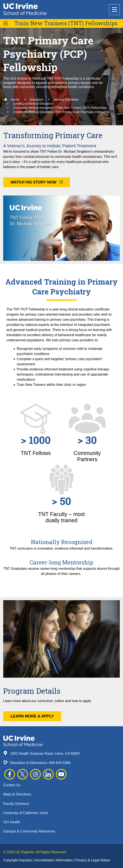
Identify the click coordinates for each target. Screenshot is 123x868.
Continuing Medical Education (33, 104)
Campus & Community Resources (29, 831)
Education (36, 100)
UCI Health (12, 822)
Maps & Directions (17, 794)
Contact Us (12, 785)
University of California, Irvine (26, 813)
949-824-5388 (60, 763)
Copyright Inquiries (18, 860)
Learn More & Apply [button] (32, 716)
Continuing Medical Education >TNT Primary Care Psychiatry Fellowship (61, 112)
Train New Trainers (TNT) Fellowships (66, 23)
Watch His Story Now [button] (37, 182)
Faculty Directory (16, 804)
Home (11, 100)
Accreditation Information (54, 860)
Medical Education (66, 100)
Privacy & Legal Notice (93, 860)
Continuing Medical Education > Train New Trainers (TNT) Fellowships (60, 108)
